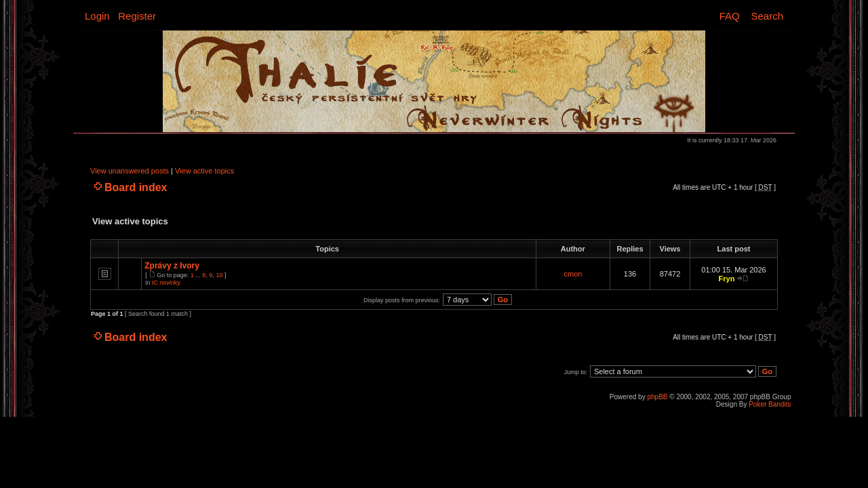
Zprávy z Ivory (172, 266)
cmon (573, 274)
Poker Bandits (770, 404)
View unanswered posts (130, 171)
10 (219, 275)
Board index (136, 187)
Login (97, 16)
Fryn (727, 279)
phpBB (657, 397)
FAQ (730, 16)
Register (137, 16)
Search (767, 16)
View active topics (204, 171)
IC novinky (166, 283)
